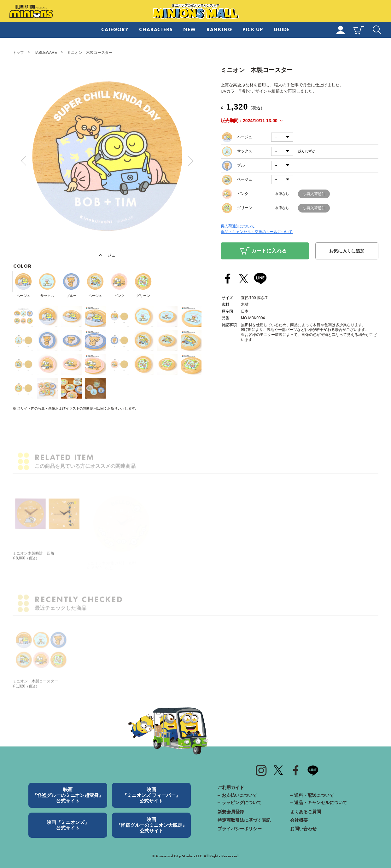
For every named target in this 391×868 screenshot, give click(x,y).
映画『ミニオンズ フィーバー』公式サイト (151, 795)
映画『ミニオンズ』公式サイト (68, 825)
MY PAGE (341, 30)
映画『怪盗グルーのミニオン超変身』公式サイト (68, 795)
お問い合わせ (303, 829)
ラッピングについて (242, 803)
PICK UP (253, 29)
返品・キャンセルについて (321, 803)
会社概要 (299, 820)
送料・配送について (314, 795)
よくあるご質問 (306, 812)
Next (191, 161)
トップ (18, 53)
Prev (24, 161)
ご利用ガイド (231, 787)
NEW (189, 29)
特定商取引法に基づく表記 (244, 820)
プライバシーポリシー (240, 829)
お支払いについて (239, 795)
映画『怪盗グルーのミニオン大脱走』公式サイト (152, 825)
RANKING (219, 29)
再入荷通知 (316, 194)
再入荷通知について (238, 226)
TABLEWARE (46, 53)
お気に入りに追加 (347, 251)
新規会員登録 (231, 812)
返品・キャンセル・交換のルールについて (257, 232)
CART (359, 30)
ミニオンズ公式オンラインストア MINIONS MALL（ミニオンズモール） (196, 11)
